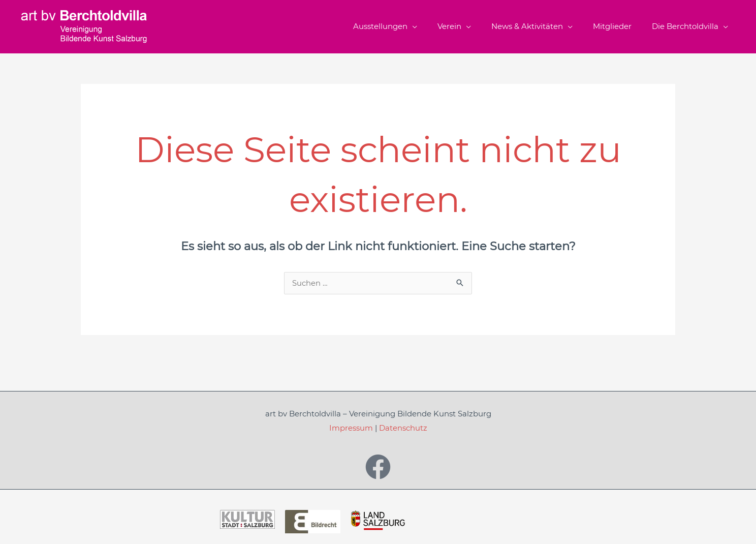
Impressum (351, 429)
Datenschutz (403, 429)
